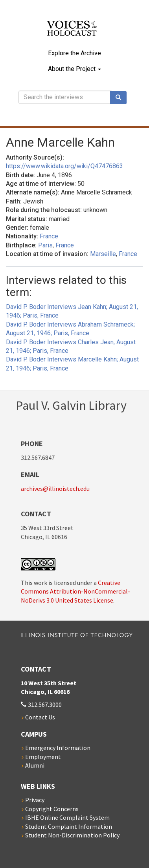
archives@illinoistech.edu (55, 488)
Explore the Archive (74, 53)
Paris (45, 245)
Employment (43, 757)
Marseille (103, 254)
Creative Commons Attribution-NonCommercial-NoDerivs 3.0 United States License (75, 591)
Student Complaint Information (69, 826)
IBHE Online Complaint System (67, 817)
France (49, 236)
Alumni (35, 765)
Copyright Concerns (52, 809)
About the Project (74, 69)
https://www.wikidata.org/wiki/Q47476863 (64, 166)
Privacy (35, 800)
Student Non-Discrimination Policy (72, 835)
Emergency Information (58, 748)
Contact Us (40, 717)
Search (121, 98)
